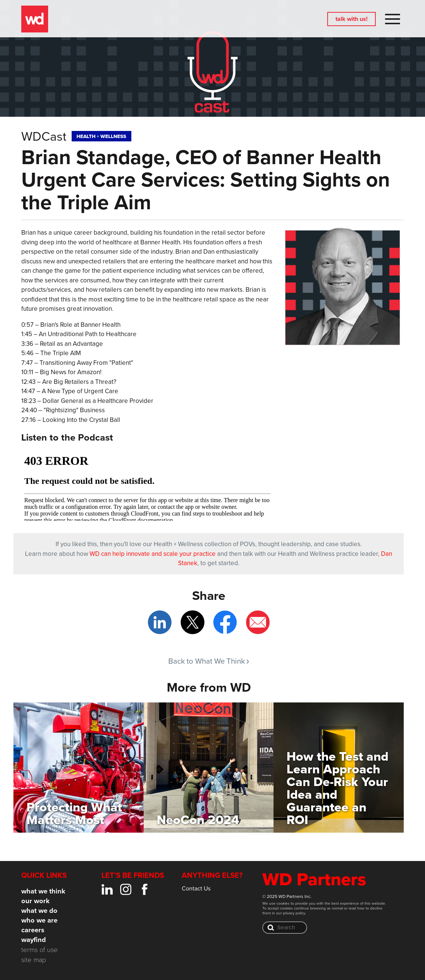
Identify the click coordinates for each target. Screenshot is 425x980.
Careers (33, 930)
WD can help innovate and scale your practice (153, 554)
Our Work (35, 901)
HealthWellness (101, 136)
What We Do (39, 910)
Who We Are (39, 920)
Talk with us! (351, 19)
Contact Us (196, 888)
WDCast (44, 136)
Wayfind (34, 940)
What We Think (43, 891)
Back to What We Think (209, 661)
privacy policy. (294, 913)
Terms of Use (40, 949)
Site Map (34, 959)
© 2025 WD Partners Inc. (287, 896)
